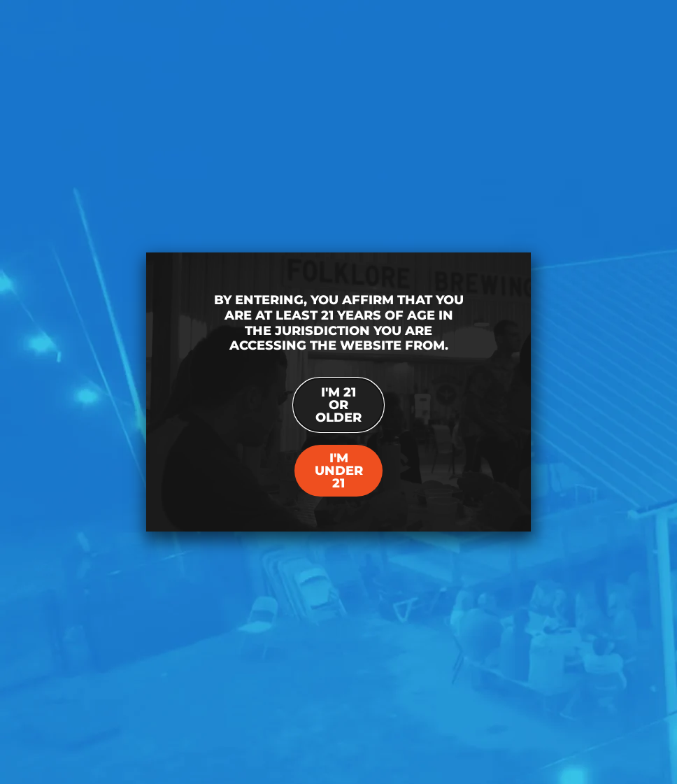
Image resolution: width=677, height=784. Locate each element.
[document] (338, 392)
